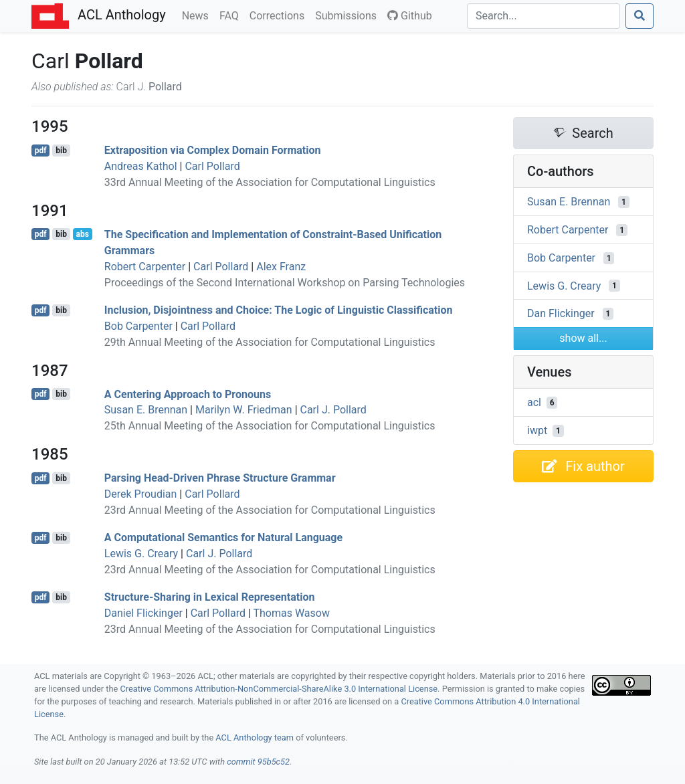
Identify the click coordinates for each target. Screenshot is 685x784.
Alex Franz (281, 267)
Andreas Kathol (141, 166)
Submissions (349, 15)
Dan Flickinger (561, 313)
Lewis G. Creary (141, 554)
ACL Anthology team (255, 738)
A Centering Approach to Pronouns (188, 394)
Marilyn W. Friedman (244, 410)
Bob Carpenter (138, 326)
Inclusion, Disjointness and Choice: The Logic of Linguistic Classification (279, 310)
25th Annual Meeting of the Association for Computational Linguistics (270, 426)
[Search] (544, 16)
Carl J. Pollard (333, 410)
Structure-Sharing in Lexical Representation (210, 597)
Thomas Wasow (291, 613)
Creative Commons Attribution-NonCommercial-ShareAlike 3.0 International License (279, 689)
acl (534, 402)
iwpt (537, 430)
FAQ (232, 15)
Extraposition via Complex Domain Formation (213, 150)
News (198, 15)
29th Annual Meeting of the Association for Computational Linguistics (270, 342)
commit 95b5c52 (258, 762)
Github (410, 16)
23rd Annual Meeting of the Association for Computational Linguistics (270, 510)
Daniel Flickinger (143, 613)
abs (82, 234)
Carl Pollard (212, 166)
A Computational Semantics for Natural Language (223, 537)
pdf (41, 151)
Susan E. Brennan (146, 410)
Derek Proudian (141, 494)
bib (61, 151)
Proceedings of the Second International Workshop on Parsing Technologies (285, 283)
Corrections (280, 15)
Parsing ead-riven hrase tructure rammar (220, 478)
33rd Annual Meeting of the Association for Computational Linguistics (270, 182)
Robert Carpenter (145, 267)
